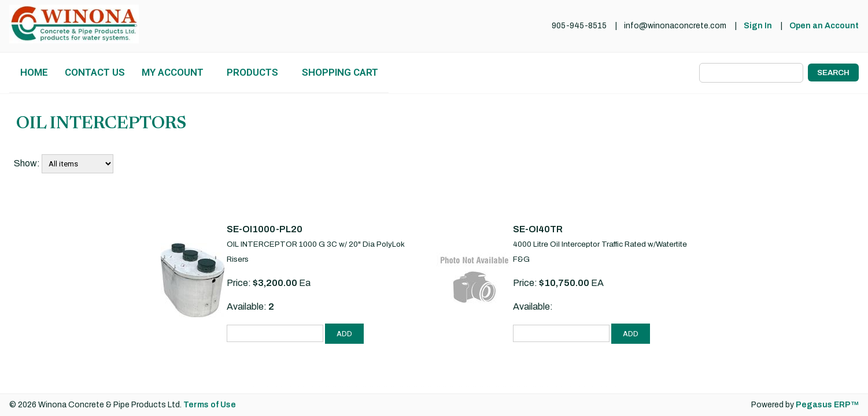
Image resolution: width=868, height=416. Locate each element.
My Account (173, 72)
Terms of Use (210, 405)
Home (34, 72)
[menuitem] (34, 72)
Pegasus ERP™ (827, 405)
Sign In (758, 26)
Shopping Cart (340, 72)
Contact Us (95, 72)
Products (252, 72)
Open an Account (824, 26)
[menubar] (199, 72)
